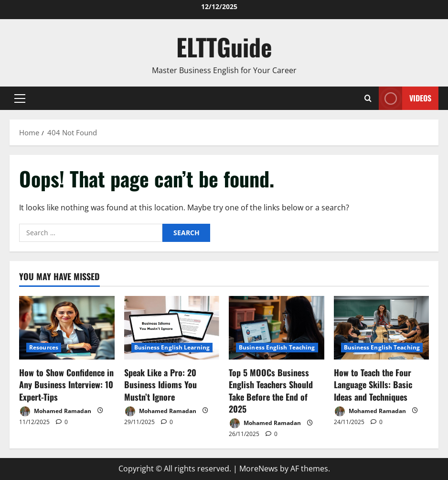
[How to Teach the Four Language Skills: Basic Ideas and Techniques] (382, 328)
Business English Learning (172, 347)
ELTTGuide (224, 46)
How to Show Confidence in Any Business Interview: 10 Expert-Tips (66, 384)
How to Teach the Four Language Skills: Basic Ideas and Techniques (373, 384)
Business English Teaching (277, 347)
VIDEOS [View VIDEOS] (405, 98)
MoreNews (259, 469)
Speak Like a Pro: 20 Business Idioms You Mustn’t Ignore (160, 384)
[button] (20, 98)
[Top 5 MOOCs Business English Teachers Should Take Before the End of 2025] (277, 328)
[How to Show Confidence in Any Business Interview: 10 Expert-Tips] (67, 328)
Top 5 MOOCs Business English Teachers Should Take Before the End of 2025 (271, 391)
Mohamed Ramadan (55, 411)
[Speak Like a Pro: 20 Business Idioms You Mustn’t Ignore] (172, 328)
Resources (44, 347)
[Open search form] (368, 98)
